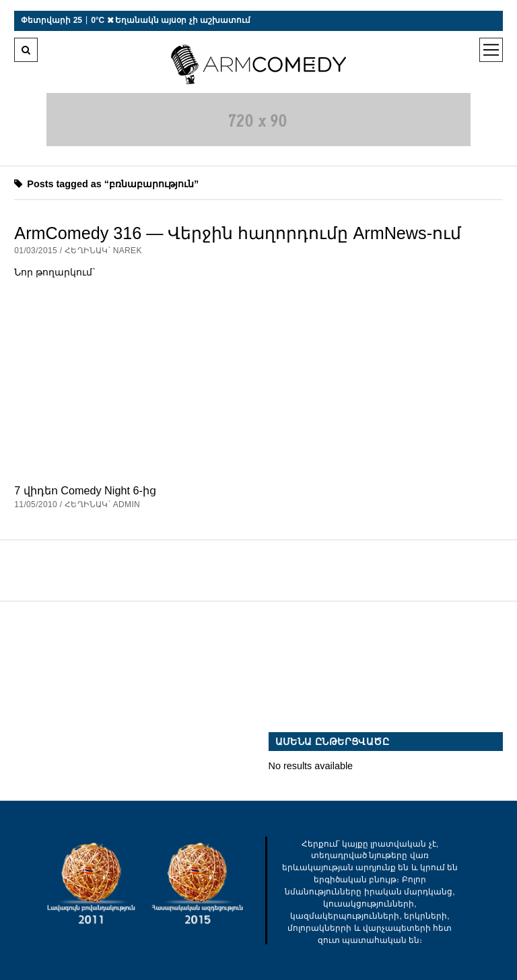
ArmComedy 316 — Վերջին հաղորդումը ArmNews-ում (238, 233)
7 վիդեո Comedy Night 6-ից (85, 490)
